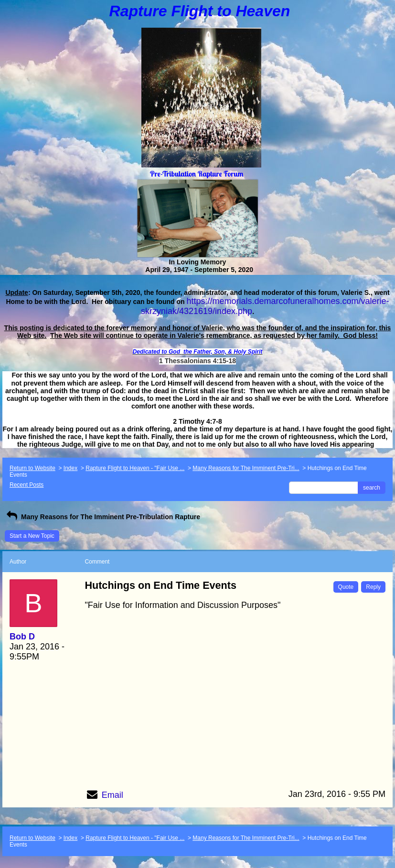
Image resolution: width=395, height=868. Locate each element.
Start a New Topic (32, 536)
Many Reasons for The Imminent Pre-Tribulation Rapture (102, 517)
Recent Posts (27, 485)
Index (70, 468)
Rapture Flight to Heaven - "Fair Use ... (135, 468)
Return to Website (32, 468)
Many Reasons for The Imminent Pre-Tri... (246, 468)
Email (112, 795)
